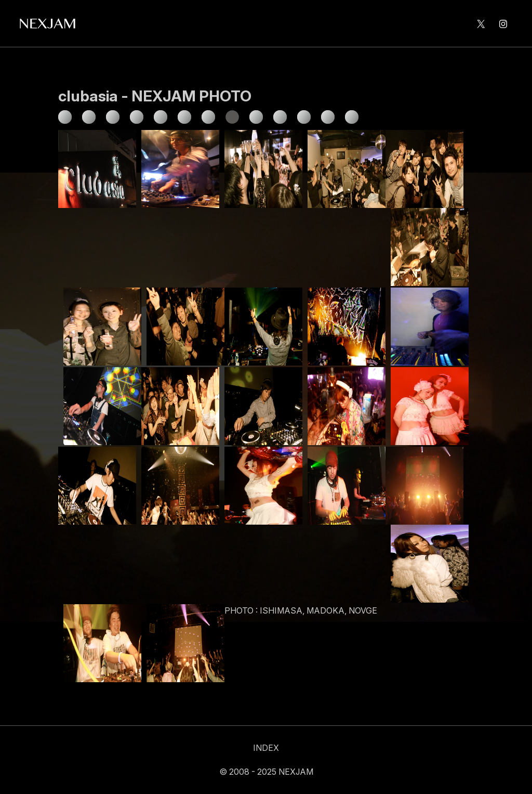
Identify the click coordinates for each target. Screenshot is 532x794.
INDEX (266, 748)
